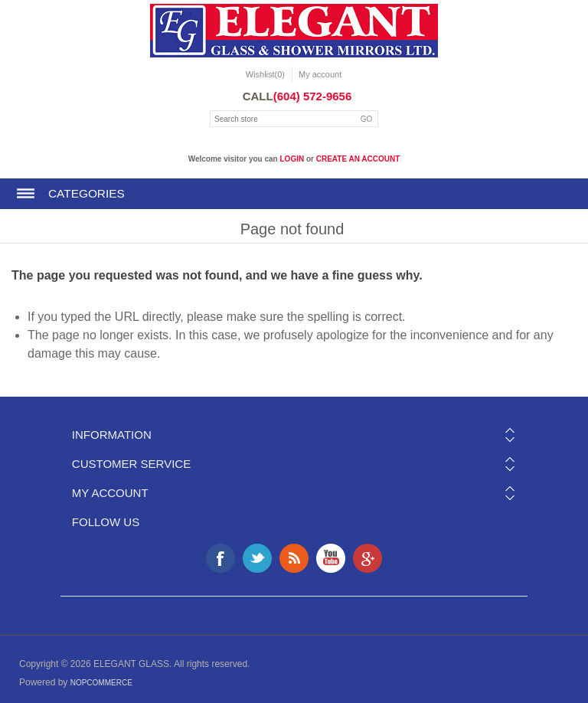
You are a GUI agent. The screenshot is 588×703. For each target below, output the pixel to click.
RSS (294, 558)
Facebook (220, 558)
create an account (358, 159)
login (292, 159)
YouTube (331, 558)
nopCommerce (101, 683)
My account (320, 74)
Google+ (367, 558)
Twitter (257, 558)
